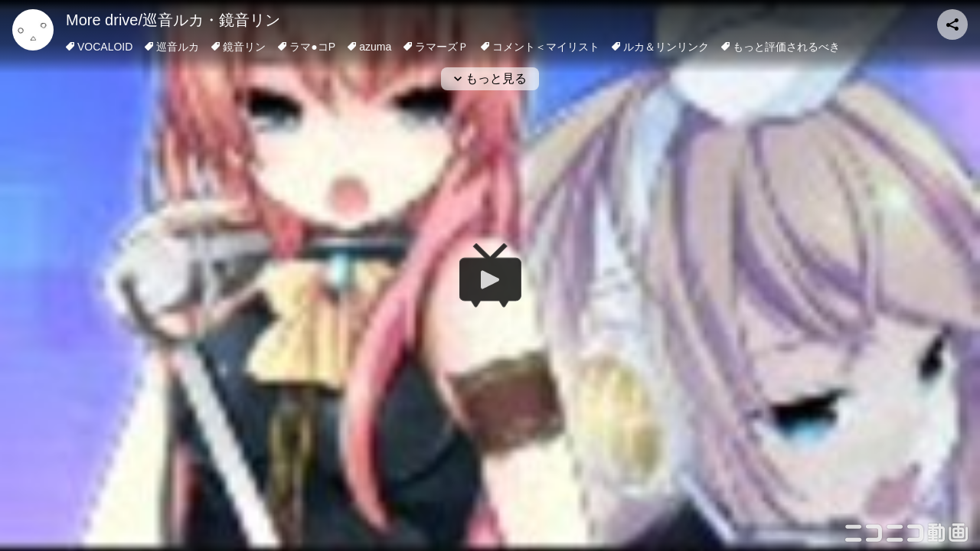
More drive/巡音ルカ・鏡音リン (173, 20)
